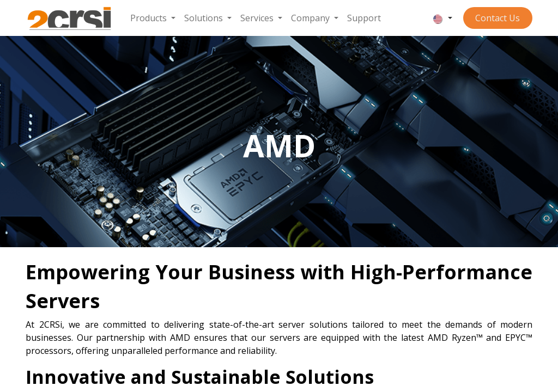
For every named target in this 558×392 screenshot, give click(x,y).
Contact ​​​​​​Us (498, 18)
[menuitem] (153, 18)
